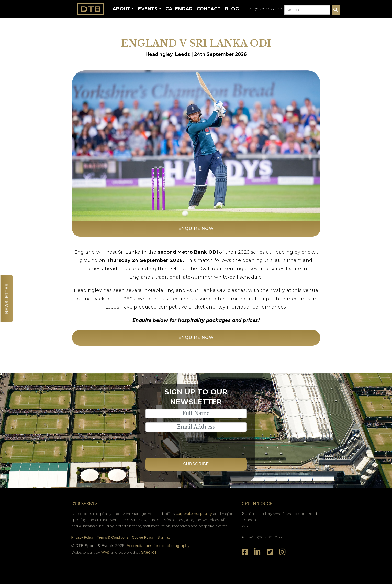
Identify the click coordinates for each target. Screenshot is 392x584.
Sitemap (164, 537)
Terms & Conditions (113, 537)
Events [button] (148, 9)
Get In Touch (257, 504)
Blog (232, 9)
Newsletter (7, 298)
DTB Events (85, 504)
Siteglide (149, 552)
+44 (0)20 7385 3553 (265, 9)
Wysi (106, 552)
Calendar (179, 9)
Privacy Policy (82, 537)
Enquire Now (196, 229)
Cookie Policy (143, 537)
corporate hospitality (194, 514)
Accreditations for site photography (158, 546)
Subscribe (196, 464)
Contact (209, 9)
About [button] (121, 9)
